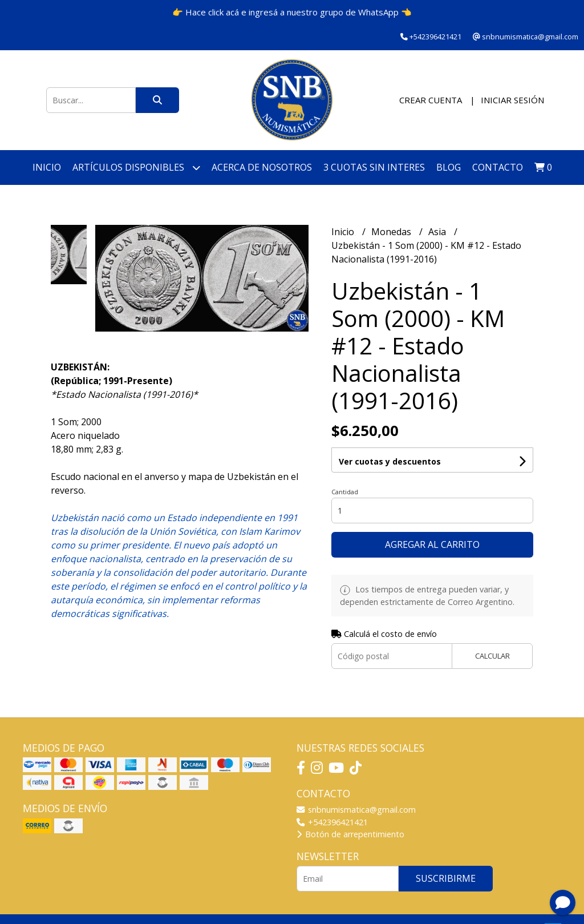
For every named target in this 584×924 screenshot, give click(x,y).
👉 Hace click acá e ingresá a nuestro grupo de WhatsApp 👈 (292, 12)
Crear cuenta (431, 100)
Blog (449, 167)
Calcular (492, 656)
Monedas (392, 232)
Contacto (498, 167)
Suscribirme (446, 878)
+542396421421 (332, 822)
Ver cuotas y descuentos (390, 461)
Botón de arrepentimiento (350, 834)
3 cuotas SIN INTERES (374, 167)
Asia (438, 232)
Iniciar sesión (512, 100)
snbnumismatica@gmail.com (356, 810)
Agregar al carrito (432, 544)
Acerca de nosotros (262, 167)
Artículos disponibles (136, 168)
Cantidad (345, 492)
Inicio (47, 167)
